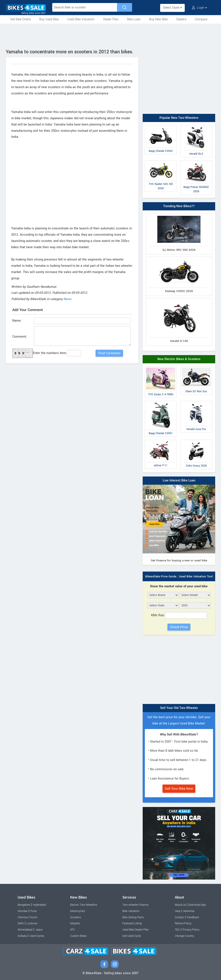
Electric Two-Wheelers (84, 905)
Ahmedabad (25, 930)
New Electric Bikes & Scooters (179, 359)
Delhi (21, 923)
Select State (172, 8)
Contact (180, 917)
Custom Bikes (78, 936)
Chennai (23, 917)
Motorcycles (78, 911)
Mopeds (75, 923)
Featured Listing (132, 923)
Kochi (34, 917)
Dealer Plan (111, 19)
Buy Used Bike (49, 19)
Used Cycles (37, 936)
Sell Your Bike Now (179, 789)
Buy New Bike (158, 19)
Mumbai (23, 911)
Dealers (181, 19)
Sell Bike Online (20, 19)
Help (178, 911)
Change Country (184, 936)
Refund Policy (183, 923)
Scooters (76, 917)
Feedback (193, 917)
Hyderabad (39, 905)
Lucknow (32, 923)
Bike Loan (134, 19)
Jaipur (39, 930)
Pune (34, 911)
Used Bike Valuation (81, 19)
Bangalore (24, 905)
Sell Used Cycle (132, 936)
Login (199, 8)
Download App (197, 905)
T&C (177, 930)
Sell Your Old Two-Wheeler (179, 708)
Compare (201, 19)
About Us (180, 905)
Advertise (189, 911)
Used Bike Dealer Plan (136, 930)
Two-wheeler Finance (135, 905)
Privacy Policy (191, 930)
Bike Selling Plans (133, 917)
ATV (73, 930)
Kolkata (22, 936)
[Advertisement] (110, 35)
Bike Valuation (131, 911)
